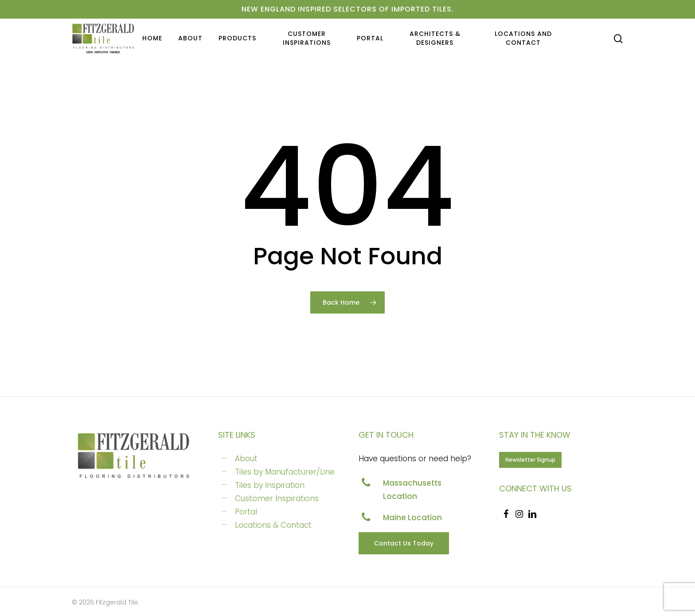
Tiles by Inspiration (270, 485)
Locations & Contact (273, 525)
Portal (246, 512)
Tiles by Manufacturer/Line (285, 472)
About (246, 459)
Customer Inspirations (277, 498)
